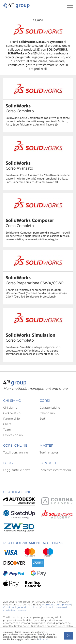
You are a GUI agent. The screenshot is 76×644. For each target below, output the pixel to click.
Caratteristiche (50, 408)
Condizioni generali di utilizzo (21, 608)
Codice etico (12, 413)
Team (7, 430)
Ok (68, 636)
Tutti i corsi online (16, 452)
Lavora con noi (13, 435)
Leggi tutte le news (17, 470)
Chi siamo (10, 408)
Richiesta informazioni (55, 470)
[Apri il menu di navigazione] (71, 6)
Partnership (12, 419)
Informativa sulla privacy (56, 605)
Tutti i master (49, 452)
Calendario (47, 413)
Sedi (43, 419)
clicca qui (43, 640)
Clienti (8, 424)
